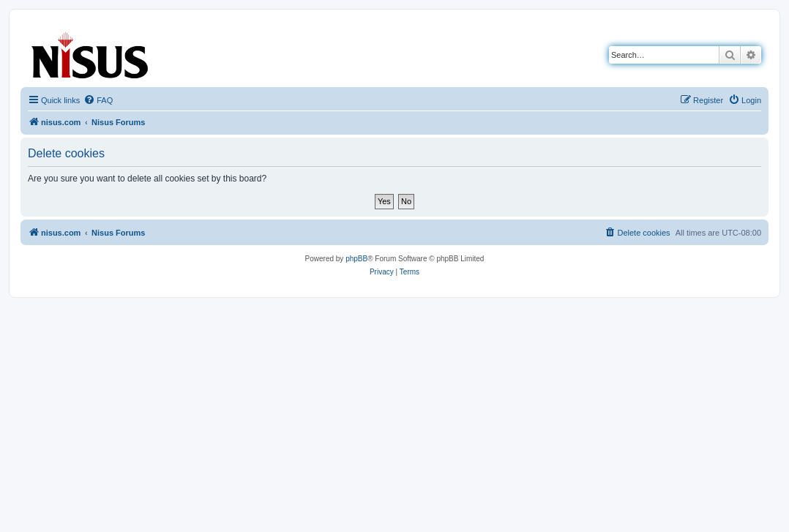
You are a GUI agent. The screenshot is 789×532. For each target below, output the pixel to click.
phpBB (356, 259)
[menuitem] (98, 100)
